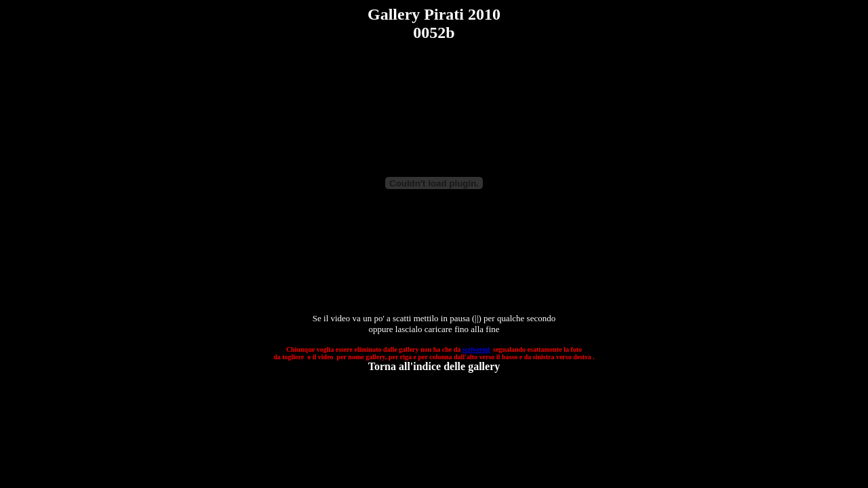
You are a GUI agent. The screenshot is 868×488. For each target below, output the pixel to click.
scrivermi (476, 349)
